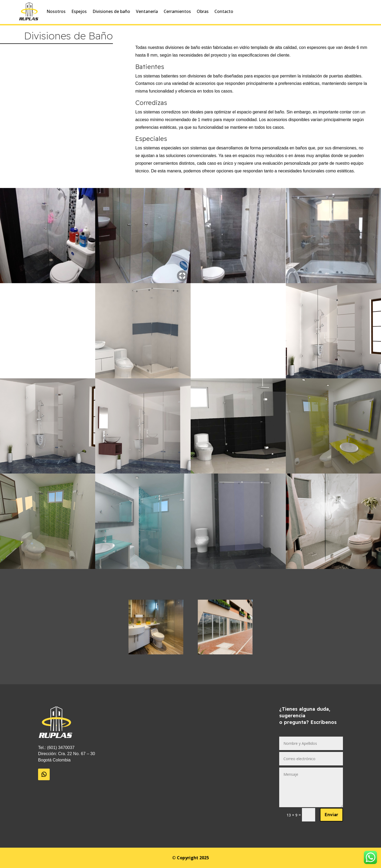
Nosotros (56, 11)
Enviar (331, 815)
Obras (203, 11)
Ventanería (147, 11)
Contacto (224, 11)
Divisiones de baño (111, 11)
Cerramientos (177, 11)
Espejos (79, 11)
